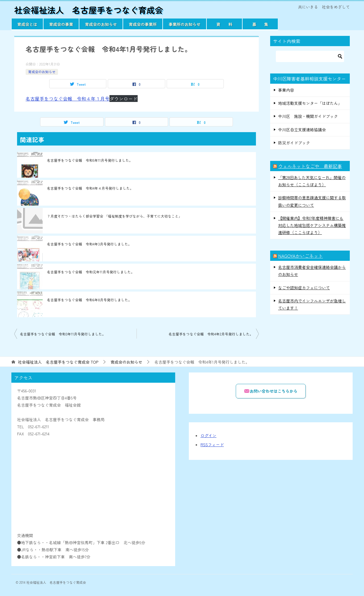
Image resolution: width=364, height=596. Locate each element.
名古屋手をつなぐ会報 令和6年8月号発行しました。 (89, 300)
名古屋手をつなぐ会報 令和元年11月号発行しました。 (91, 272)
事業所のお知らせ (185, 24)
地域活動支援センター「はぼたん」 (310, 103)
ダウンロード (123, 99)
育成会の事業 (61, 24)
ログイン (208, 435)
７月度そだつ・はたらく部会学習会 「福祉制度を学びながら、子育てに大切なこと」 (114, 216)
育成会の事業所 (143, 24)
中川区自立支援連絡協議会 (302, 130)
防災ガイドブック (294, 143)
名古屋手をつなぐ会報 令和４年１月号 (68, 99)
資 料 (224, 24)
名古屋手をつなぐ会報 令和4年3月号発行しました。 (89, 244)
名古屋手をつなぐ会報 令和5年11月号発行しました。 (90, 160)
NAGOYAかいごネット (300, 256)
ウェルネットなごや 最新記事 (310, 166)
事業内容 (286, 90)
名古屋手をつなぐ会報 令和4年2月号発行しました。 (211, 334)
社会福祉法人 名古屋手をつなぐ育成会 (91, 10)
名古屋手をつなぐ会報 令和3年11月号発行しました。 (63, 334)
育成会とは (27, 24)
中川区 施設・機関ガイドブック (308, 116)
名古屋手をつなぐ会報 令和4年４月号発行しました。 (90, 188)
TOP (58, 362)
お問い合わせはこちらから (271, 391)
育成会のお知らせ (101, 24)
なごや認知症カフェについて (304, 288)
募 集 (260, 24)
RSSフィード (212, 445)
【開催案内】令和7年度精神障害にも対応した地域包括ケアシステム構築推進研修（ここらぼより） (312, 225)
